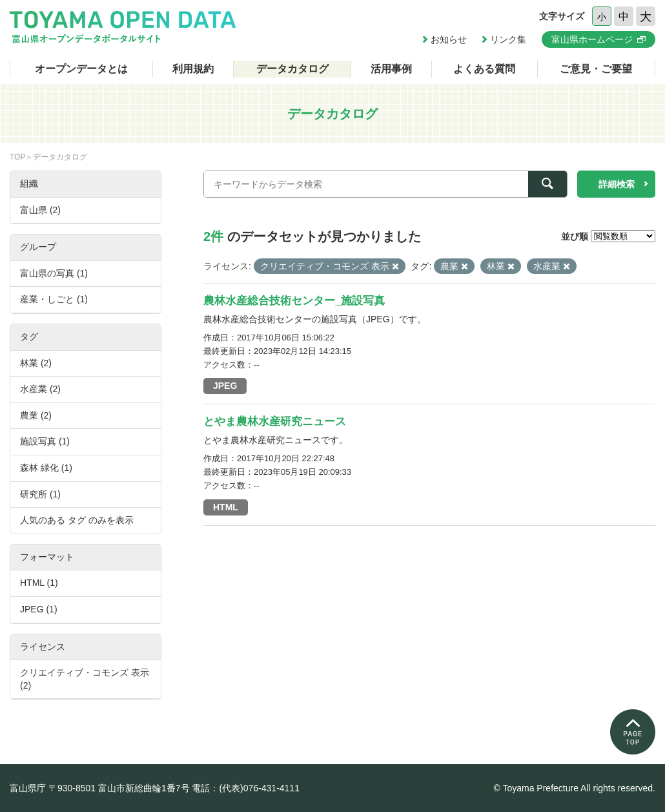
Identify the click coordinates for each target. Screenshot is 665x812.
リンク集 (508, 39)
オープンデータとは (81, 69)
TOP (17, 157)
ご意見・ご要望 (596, 69)
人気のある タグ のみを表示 (77, 520)
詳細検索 (617, 184)
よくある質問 (484, 69)
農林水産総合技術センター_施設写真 (294, 301)
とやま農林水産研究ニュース (275, 422)
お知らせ (449, 39)
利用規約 (193, 69)
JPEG (225, 386)
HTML (226, 507)
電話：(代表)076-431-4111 (246, 788)
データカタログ (292, 69)
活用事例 (391, 69)
